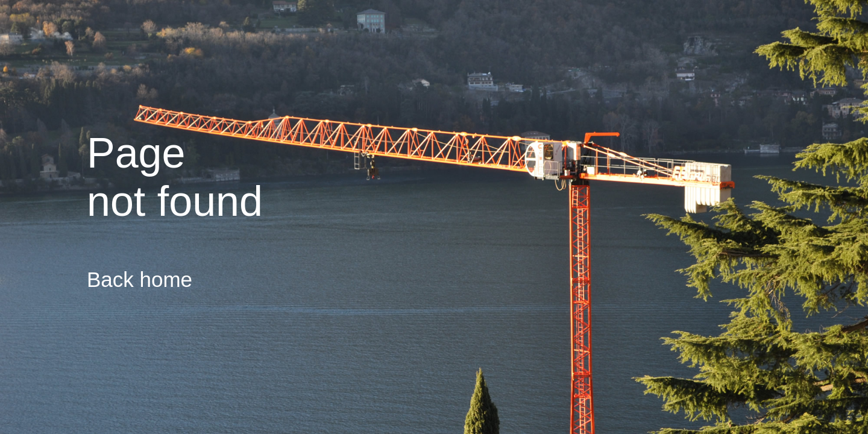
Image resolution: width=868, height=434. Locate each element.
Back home (140, 279)
